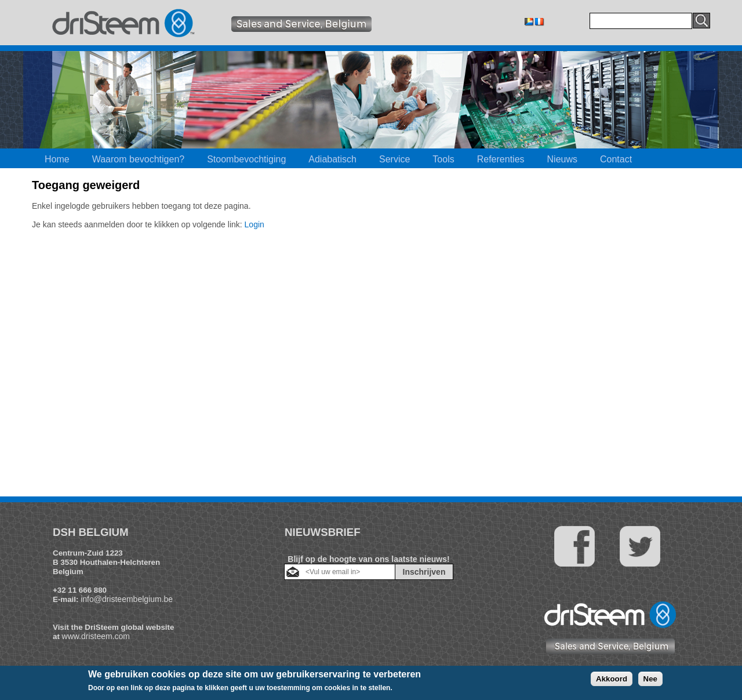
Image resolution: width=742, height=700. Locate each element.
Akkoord (612, 679)
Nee (650, 679)
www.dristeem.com (96, 636)
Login (254, 224)
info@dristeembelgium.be (127, 599)
